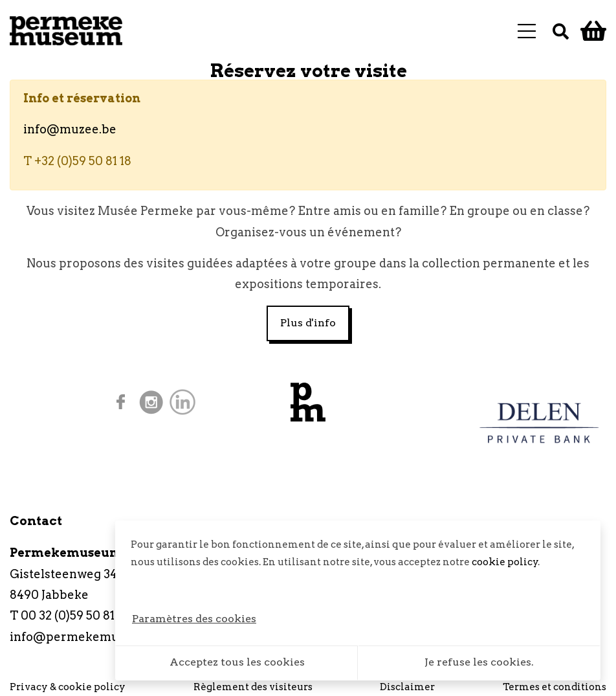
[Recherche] (561, 31)
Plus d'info (308, 323)
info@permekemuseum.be (89, 637)
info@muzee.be (70, 129)
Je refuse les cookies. (479, 662)
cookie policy (505, 562)
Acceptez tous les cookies (237, 662)
